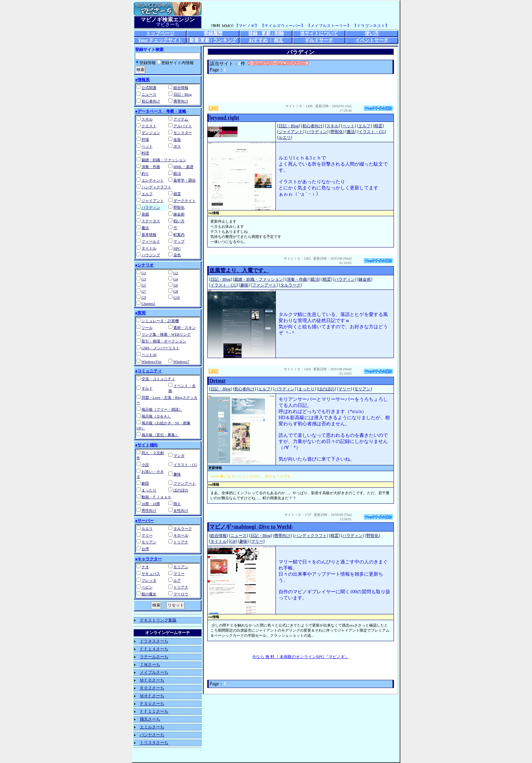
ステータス (151, 221)
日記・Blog (183, 94)
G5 (144, 285)
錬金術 (179, 214)
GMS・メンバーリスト (160, 348)
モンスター (183, 133)
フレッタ (149, 580)
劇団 (145, 483)
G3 (144, 279)
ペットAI (149, 355)
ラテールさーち (154, 657)
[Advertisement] (301, 88)
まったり (149, 490)
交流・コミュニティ (158, 379)
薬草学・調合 (185, 180)
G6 (176, 285)
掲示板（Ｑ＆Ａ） (156, 416)
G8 (176, 291)
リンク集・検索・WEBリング (166, 334)
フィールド (151, 241)
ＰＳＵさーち (152, 704)
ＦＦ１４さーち (154, 649)
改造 (177, 139)
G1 (144, 273)
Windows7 (181, 361)
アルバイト (183, 126)
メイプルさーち (154, 672)
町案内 (179, 235)
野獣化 (179, 207)
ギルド (147, 388)
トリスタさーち (154, 743)
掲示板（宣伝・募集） (160, 435)
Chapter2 (148, 303)
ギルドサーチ (319, 40)
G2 (176, 273)
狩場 (145, 139)
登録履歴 (213, 33)
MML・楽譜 (183, 167)
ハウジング (151, 255)
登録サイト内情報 (175, 63)
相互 (279, 40)
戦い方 (179, 221)
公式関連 (149, 88)
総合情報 (181, 88)
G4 (176, 279)
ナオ (145, 567)
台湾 (145, 549)
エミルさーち (152, 727)
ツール (147, 328)
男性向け (149, 510)
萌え (177, 504)
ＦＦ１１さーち (154, 711)
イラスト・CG (185, 465)
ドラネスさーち (154, 641)
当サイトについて (319, 33)
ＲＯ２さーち (152, 688)
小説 (145, 465)
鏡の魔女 (149, 594)
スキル (147, 119)
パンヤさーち (152, 735)
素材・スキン (185, 328)
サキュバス (151, 574)
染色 (177, 255)
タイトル (149, 248)
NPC (177, 248)
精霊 (177, 194)
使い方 (372, 33)
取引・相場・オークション (164, 341)
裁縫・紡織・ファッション (164, 160)
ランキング (225, 40)
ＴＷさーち (150, 665)
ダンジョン (151, 133)
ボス (177, 146)
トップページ (160, 33)
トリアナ (181, 542)
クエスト (149, 126)
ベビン (147, 587)
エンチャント (153, 180)
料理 (145, 153)
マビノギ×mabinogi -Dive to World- (251, 527)
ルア (177, 580)
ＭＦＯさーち (152, 680)
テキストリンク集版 (158, 620)
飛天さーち (150, 719)
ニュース (149, 94)
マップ (179, 241)
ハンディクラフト (156, 187)
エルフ (147, 194)
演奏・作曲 (151, 167)
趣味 (177, 474)
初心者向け (151, 101)
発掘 (145, 214)
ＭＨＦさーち (152, 696)
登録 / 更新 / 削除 (266, 33)
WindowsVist (151, 361)
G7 (144, 291)
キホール (181, 535)
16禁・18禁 (151, 504)
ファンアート (185, 483)
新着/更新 (199, 40)
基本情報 (149, 235)
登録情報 (145, 63)
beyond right (224, 118)
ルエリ (147, 528)
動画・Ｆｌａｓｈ (156, 497)
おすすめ (258, 40)
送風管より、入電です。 (239, 270)
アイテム (181, 119)
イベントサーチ (372, 40)
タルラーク (183, 528)
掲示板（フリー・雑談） (162, 409)
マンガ (179, 455)
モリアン (149, 542)
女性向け (181, 510)
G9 (144, 297)
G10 (177, 297)
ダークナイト (185, 201)
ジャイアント (153, 201)
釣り (145, 173)
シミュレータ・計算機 (160, 321)
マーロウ (181, 594)
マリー (147, 535)
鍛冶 (177, 173)
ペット (147, 146)
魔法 (145, 228)
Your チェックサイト (160, 40)
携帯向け (181, 101)
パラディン (151, 207)
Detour (217, 381)
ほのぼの (181, 490)
